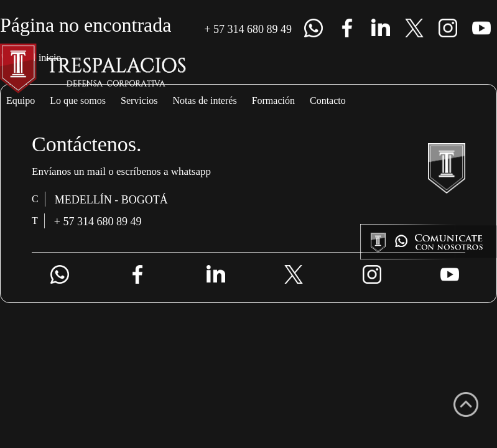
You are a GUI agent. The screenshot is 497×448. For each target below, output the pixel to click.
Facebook (347, 28)
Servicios (186, 101)
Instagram (448, 28)
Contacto (449, 101)
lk (381, 28)
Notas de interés (276, 101)
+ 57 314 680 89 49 (240, 29)
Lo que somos (104, 101)
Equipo (27, 101)
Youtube (481, 28)
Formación (372, 101)
